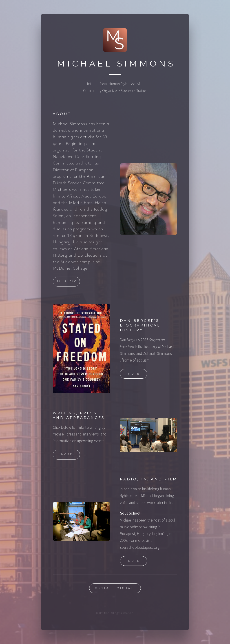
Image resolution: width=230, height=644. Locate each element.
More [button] (134, 374)
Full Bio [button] (67, 282)
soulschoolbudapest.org (140, 548)
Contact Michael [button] (116, 589)
